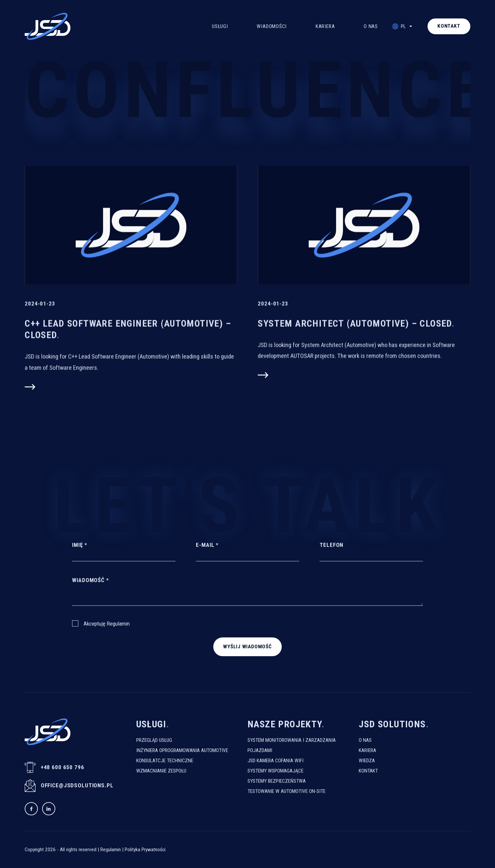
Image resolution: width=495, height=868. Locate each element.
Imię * (79, 545)
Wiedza (367, 761)
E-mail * (207, 545)
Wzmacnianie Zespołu (161, 771)
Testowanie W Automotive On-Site (287, 791)
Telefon (331, 545)
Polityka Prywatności (145, 850)
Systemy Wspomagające (275, 771)
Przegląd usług (154, 740)
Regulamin (118, 624)
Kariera (325, 26)
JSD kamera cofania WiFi (275, 761)
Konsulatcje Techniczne (165, 761)
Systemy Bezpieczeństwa (277, 781)
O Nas (371, 26)
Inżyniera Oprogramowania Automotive (182, 750)
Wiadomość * (90, 580)
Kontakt (368, 771)
